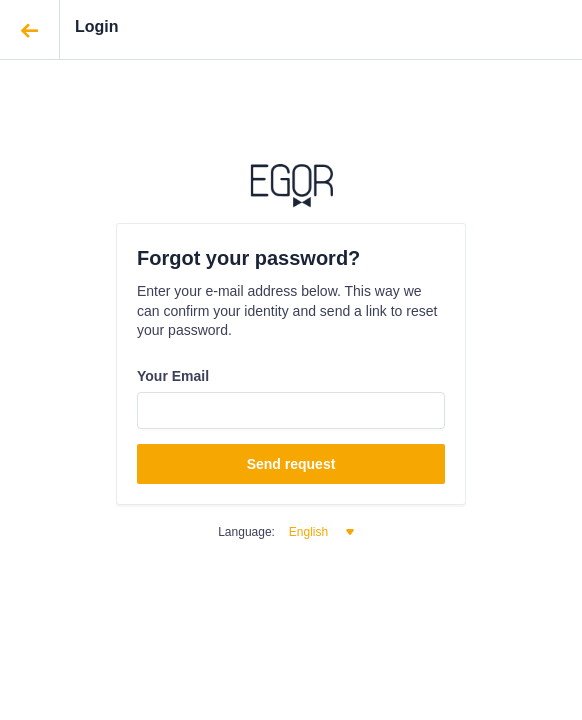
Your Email (173, 376)
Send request (291, 464)
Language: (246, 532)
